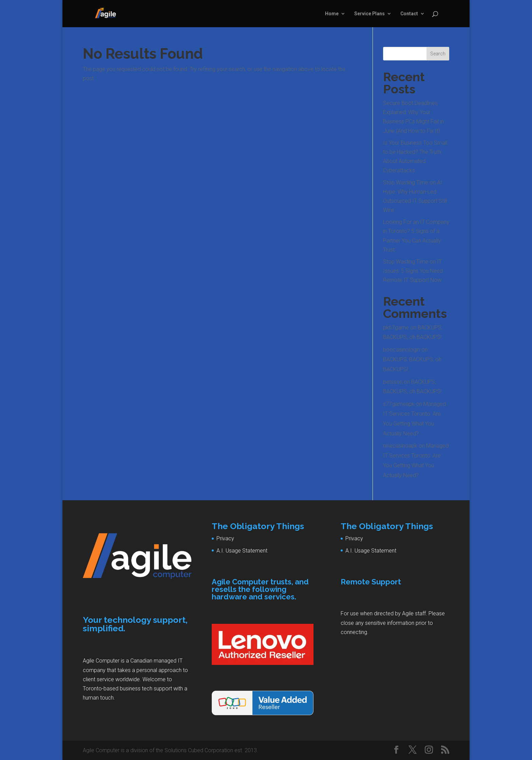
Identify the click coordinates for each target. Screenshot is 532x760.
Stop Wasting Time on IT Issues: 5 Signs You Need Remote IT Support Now (413, 271)
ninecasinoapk (400, 446)
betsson (393, 382)
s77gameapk (399, 404)
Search (438, 54)
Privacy (225, 538)
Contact (409, 14)
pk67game (396, 328)
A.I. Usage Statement (242, 551)
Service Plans (369, 14)
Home (332, 14)
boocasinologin (402, 350)
